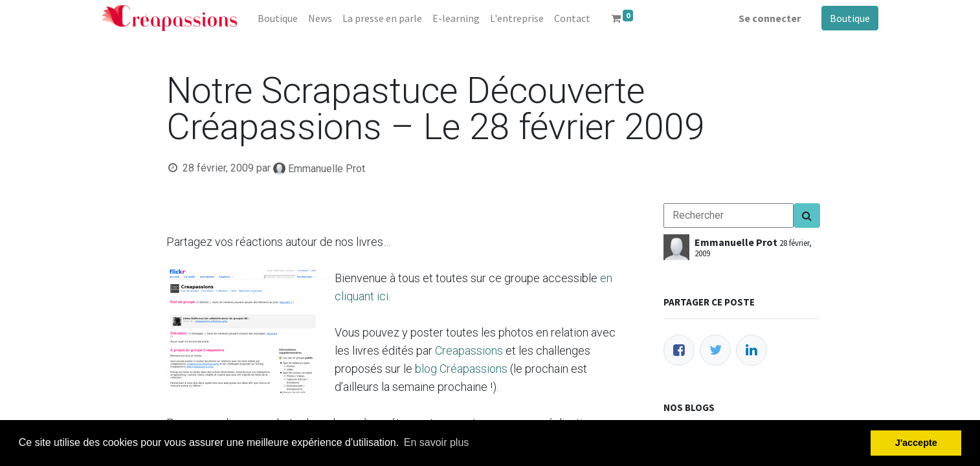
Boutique (850, 18)
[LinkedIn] (752, 350)
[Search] (807, 216)
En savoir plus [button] (437, 442)
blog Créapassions (461, 369)
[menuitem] (278, 18)
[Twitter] (715, 350)
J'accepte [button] (916, 443)
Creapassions (469, 350)
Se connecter (770, 18)
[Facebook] (679, 350)
